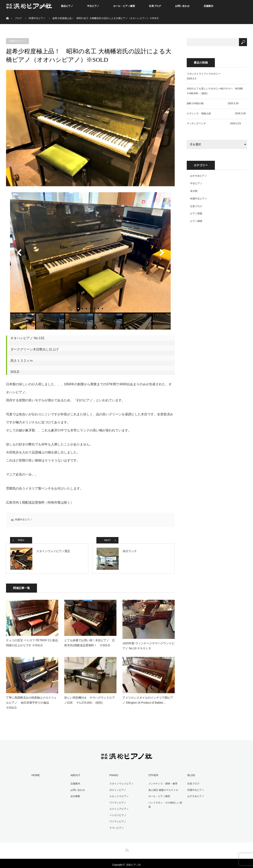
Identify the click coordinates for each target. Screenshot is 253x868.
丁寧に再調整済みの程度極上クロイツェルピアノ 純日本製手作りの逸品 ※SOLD (31, 700)
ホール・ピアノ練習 (124, 6)
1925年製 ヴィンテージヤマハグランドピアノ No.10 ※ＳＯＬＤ (148, 643)
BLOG (191, 772)
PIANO (114, 772)
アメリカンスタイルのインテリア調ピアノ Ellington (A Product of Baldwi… (148, 697)
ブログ (18, 18)
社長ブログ (155, 6)
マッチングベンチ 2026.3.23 (214, 123)
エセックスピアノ (119, 793)
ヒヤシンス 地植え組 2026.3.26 (216, 113)
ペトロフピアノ (118, 812)
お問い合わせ (182, 6)
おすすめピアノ (199, 176)
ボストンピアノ (118, 787)
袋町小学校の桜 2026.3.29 (213, 103)
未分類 (194, 191)
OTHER (153, 772)
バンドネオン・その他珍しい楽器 (165, 802)
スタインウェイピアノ (121, 781)
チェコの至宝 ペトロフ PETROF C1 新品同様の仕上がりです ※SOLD (32, 640)
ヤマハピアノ (117, 825)
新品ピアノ (67, 6)
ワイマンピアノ (118, 800)
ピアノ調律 (196, 221)
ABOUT (75, 772)
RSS (126, 847)
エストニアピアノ (119, 806)
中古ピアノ (93, 6)
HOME (36, 772)
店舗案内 (208, 6)
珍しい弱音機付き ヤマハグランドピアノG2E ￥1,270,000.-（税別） (90, 697)
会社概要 (75, 793)
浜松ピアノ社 (134, 862)
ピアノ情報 (196, 213)
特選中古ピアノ (37, 18)
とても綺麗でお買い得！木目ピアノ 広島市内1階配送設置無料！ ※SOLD (90, 640)
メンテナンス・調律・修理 (163, 781)
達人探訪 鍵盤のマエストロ (163, 787)
